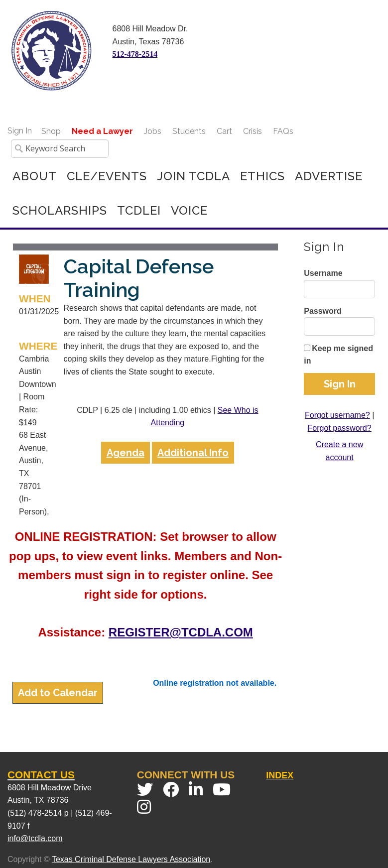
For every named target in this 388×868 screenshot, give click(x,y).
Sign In (20, 131)
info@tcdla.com (35, 838)
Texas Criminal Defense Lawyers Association (131, 859)
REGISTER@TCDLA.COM (181, 632)
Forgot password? (340, 428)
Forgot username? (337, 415)
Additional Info (193, 453)
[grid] (145, 383)
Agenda (126, 453)
